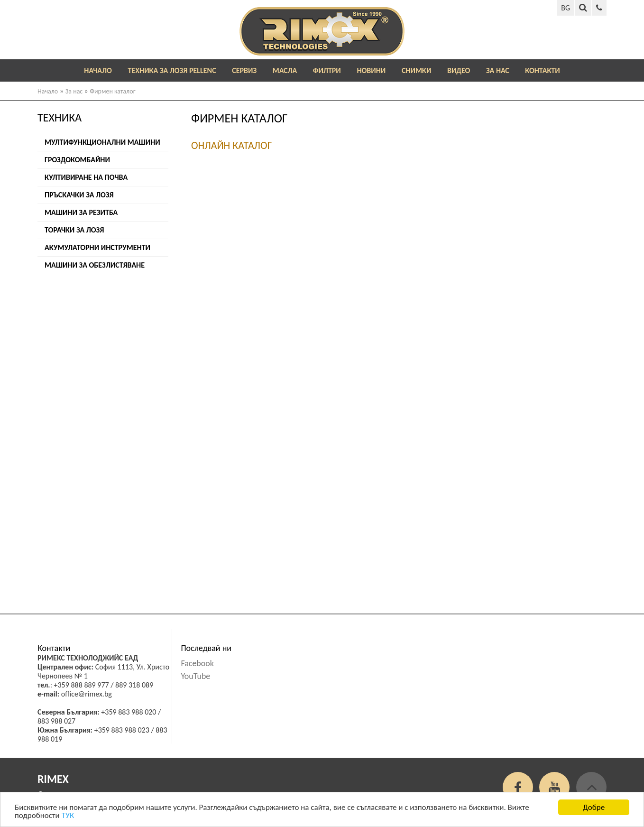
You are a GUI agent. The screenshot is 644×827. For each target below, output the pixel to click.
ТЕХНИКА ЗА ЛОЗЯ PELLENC (172, 70)
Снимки (416, 70)
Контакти (542, 70)
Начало (98, 70)
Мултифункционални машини (102, 142)
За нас (498, 70)
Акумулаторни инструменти (97, 247)
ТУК (68, 818)
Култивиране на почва (86, 177)
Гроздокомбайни (77, 160)
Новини (371, 70)
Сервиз (244, 70)
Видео (459, 70)
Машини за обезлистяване (95, 265)
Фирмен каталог (112, 91)
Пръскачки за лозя (79, 195)
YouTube (195, 676)
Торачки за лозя (74, 230)
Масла (285, 70)
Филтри (327, 70)
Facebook (197, 663)
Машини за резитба (81, 212)
